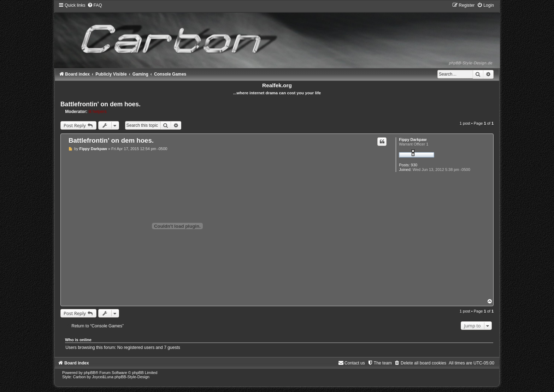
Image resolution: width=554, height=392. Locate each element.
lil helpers (98, 112)
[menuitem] (95, 5)
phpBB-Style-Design (132, 377)
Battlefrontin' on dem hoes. (101, 104)
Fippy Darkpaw (413, 139)
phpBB (90, 373)
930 (414, 165)
